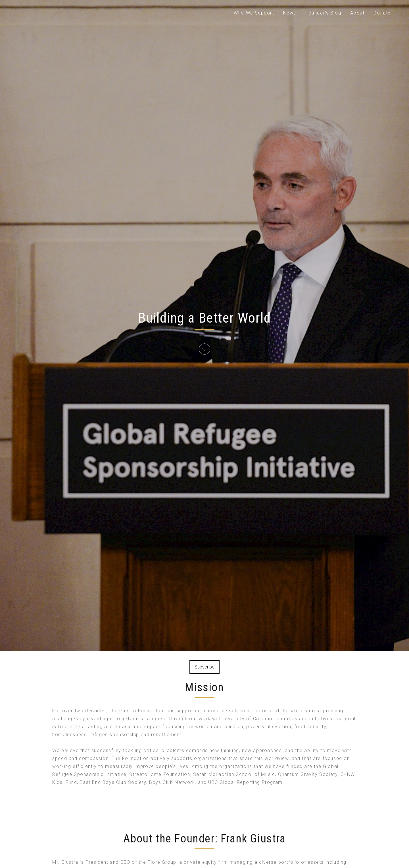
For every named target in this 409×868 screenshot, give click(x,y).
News (290, 13)
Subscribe (204, 667)
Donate (382, 13)
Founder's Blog (323, 13)
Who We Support (254, 13)
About (357, 13)
